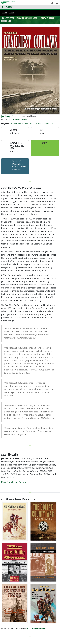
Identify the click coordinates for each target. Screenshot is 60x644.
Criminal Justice (17, 123)
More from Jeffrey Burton (14, 482)
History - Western (46, 123)
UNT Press (6, 7)
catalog (12, 13)
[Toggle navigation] (57, 3)
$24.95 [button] (45, 143)
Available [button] (16, 169)
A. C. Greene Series (18, 120)
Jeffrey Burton (11, 116)
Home (4, 13)
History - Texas (31, 123)
